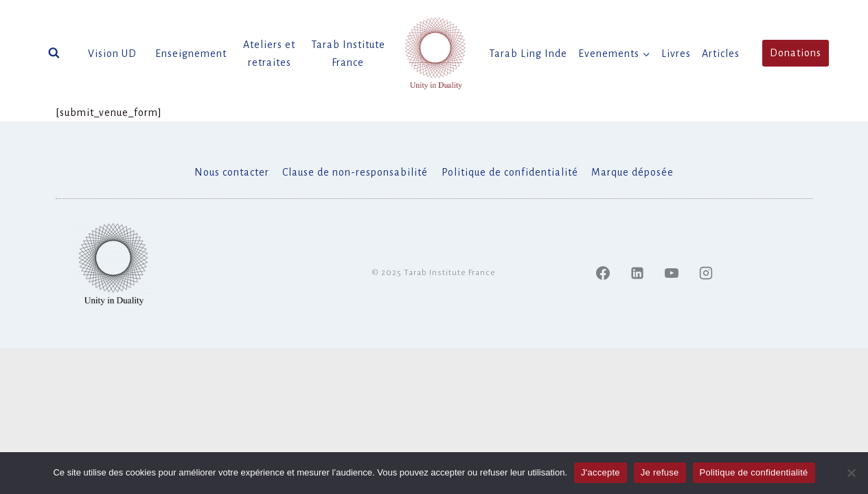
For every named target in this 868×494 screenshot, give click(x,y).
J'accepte (601, 472)
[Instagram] (706, 273)
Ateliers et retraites (269, 54)
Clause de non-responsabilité (355, 172)
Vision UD (112, 54)
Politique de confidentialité (510, 172)
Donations (796, 53)
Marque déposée (632, 172)
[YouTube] (672, 273)
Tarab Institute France (348, 54)
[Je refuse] (851, 473)
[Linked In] (637, 273)
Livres (676, 54)
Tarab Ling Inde (528, 54)
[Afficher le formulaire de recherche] (54, 53)
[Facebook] (603, 273)
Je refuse (660, 472)
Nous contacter (232, 172)
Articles (721, 54)
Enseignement (191, 54)
